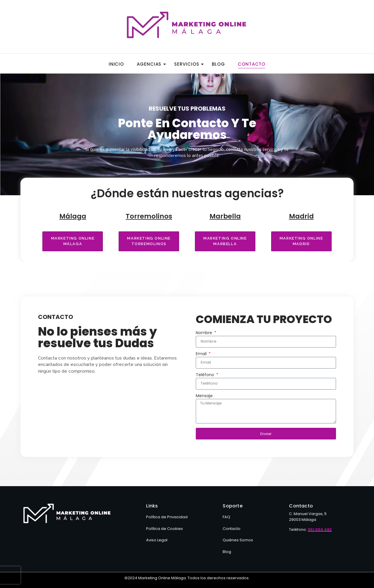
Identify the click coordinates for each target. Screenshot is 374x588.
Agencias (151, 64)
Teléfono (206, 375)
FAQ (226, 517)
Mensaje (204, 396)
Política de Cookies (165, 529)
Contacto (252, 64)
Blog (218, 64)
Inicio (116, 64)
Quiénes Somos (238, 540)
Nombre (205, 333)
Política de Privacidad (167, 517)
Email (202, 354)
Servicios (188, 64)
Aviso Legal (157, 540)
